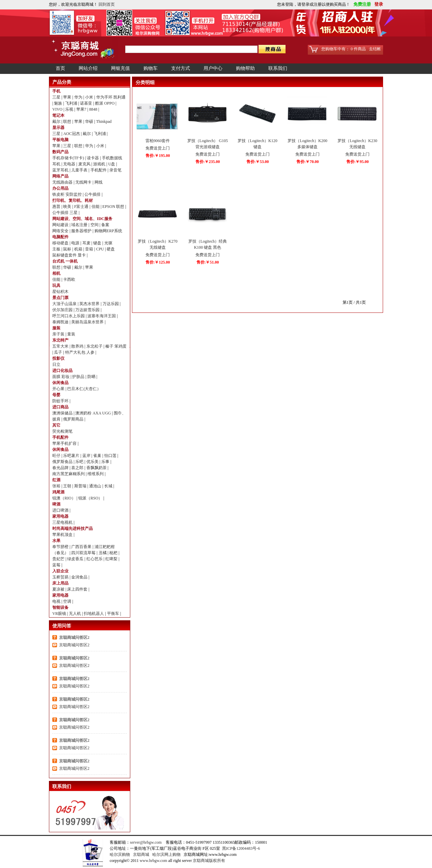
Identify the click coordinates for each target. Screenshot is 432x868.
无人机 (75, 614)
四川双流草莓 (84, 553)
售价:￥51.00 (208, 262)
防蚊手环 (61, 401)
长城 (109, 486)
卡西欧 (69, 279)
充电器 (70, 164)
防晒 (92, 377)
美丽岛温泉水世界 (88, 322)
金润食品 (80, 577)
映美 (68, 207)
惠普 (57, 207)
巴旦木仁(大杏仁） (84, 389)
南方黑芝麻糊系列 (69, 474)
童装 (71, 334)
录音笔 (115, 170)
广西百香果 (82, 547)
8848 (94, 109)
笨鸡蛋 (120, 346)
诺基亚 (87, 103)
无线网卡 (84, 182)
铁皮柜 (59, 194)
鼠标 (68, 249)
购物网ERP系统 (108, 231)
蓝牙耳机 (61, 170)
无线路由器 (63, 182)
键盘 (98, 243)
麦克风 (85, 164)
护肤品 (79, 377)
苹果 (68, 97)
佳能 (96, 207)
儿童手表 (80, 170)
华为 (79, 97)
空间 (95, 225)
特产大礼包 (76, 352)
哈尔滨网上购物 (166, 855)
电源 (76, 243)
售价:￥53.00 (258, 162)
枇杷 (114, 553)
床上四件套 (78, 589)
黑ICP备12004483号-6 (241, 848)
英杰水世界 (90, 304)
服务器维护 (82, 231)
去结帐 (375, 49)
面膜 (57, 377)
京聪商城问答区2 (74, 638)
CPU (101, 249)
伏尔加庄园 (63, 310)
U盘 (112, 164)
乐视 (70, 109)
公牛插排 (93, 194)
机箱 (79, 249)
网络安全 (61, 231)
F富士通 (82, 207)
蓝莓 (57, 565)
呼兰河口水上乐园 (69, 316)
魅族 (59, 103)
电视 (57, 601)
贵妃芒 (59, 559)
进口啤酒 (61, 510)
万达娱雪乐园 (88, 310)
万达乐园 (111, 304)
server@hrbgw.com (146, 842)
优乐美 (93, 462)
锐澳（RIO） (64, 498)
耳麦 (87, 243)
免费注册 (361, 4)
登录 (377, 4)
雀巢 (98, 456)
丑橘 (103, 553)
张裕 (57, 486)
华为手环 (105, 97)
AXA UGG (102, 413)
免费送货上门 (158, 148)
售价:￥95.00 (358, 162)
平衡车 (114, 614)
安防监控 (74, 194)
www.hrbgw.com (154, 861)
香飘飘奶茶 (97, 468)
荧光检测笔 (62, 431)
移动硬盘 (61, 243)
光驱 (108, 243)
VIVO (58, 109)
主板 (57, 249)
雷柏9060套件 (158, 141)
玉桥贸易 (61, 577)
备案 (105, 225)
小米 (90, 97)
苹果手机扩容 (65, 443)
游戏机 (100, 164)
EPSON (109, 207)
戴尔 (57, 121)
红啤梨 (112, 559)
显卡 (82, 255)
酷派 (100, 103)
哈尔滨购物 (120, 855)
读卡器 (93, 158)
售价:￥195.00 (158, 156)
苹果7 (82, 109)
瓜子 (59, 352)
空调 (68, 601)
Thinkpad (104, 121)
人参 (91, 352)
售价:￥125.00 (158, 262)
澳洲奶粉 (84, 413)
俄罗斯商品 (74, 419)
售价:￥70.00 (308, 162)
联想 (68, 121)
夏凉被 (59, 589)
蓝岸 (87, 456)
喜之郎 (78, 468)
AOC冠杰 (72, 134)
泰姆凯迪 (61, 322)
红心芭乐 (95, 559)
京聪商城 (141, 855)
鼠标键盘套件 (65, 255)
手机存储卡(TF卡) (69, 158)
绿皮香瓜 (76, 559)
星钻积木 (60, 292)
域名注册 (80, 225)
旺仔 (57, 456)
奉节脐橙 (61, 547)
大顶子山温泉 (65, 304)
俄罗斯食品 (63, 462)
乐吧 (80, 462)
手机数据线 (112, 158)
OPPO (110, 103)
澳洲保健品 (63, 413)
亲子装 (59, 334)
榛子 (110, 346)
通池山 (96, 486)
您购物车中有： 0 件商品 (344, 49)
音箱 (90, 249)
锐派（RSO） (91, 498)
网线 (99, 182)
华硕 (90, 121)
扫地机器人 (94, 614)
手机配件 (99, 170)
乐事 (106, 462)
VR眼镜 (60, 614)
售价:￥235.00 (208, 162)
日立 (56, 364)
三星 (57, 97)
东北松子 (95, 346)
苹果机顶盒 (63, 535)
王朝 (68, 486)
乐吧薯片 (72, 456)
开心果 (59, 389)
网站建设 (61, 225)
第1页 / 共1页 (354, 302)
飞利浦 (72, 103)
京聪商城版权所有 (209, 861)
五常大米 (61, 346)
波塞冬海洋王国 (102, 316)
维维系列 (96, 474)
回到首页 (107, 4)
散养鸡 (78, 346)
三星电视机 (63, 522)
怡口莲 (111, 456)
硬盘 (111, 249)
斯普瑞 (81, 486)
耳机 (57, 164)
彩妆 (66, 377)
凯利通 (119, 97)
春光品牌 (61, 468)
